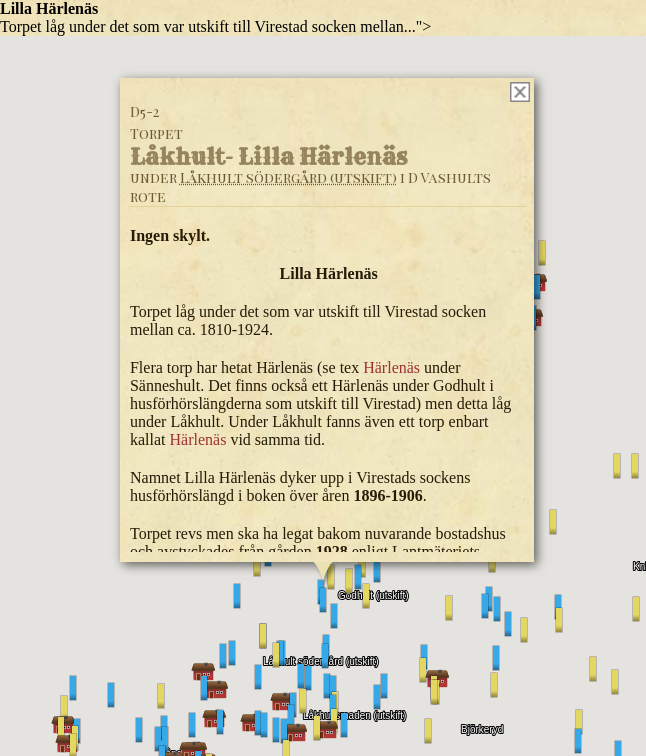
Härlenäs (391, 367)
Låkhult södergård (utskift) (288, 177)
